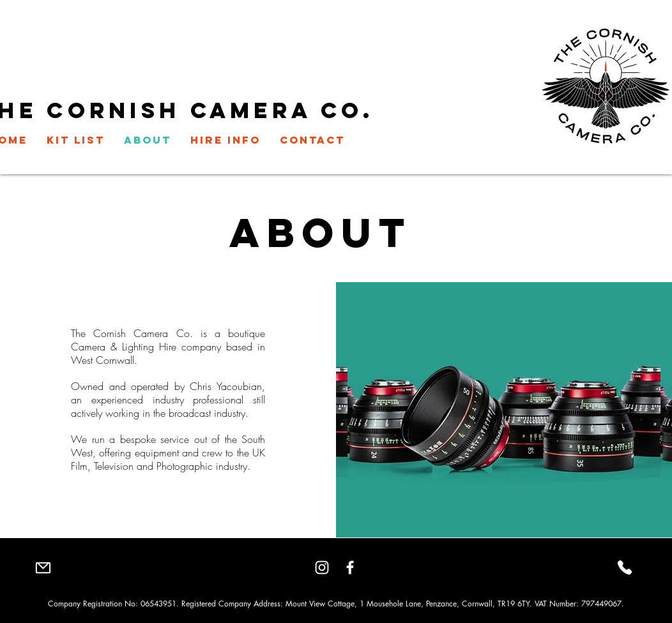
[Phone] (625, 567)
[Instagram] (322, 567)
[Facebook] (350, 567)
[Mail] (43, 567)
